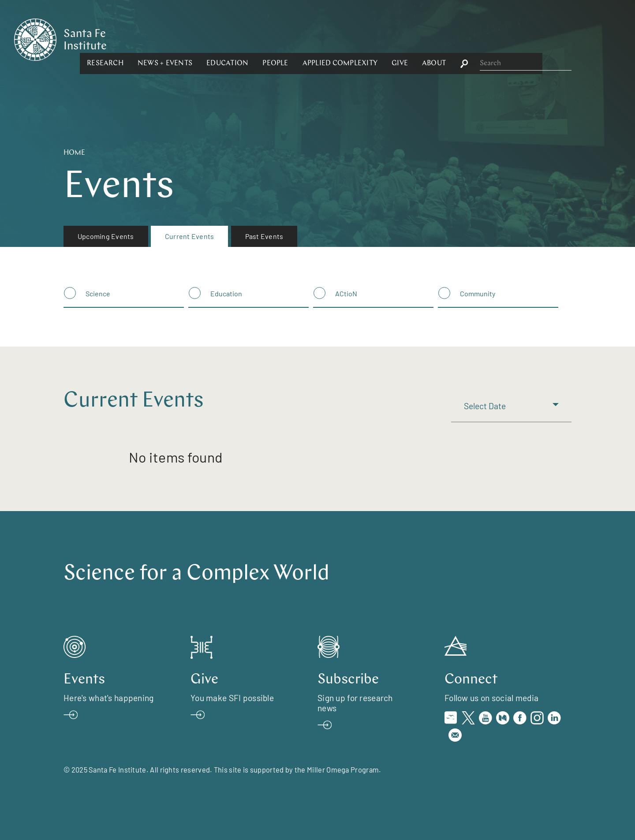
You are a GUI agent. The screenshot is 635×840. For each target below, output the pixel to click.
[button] (201, 39)
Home (74, 153)
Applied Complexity (436, 39)
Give (496, 39)
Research (201, 39)
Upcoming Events (106, 236)
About (530, 39)
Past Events (264, 236)
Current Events (189, 236)
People (371, 39)
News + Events (261, 39)
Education (323, 39)
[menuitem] (106, 236)
